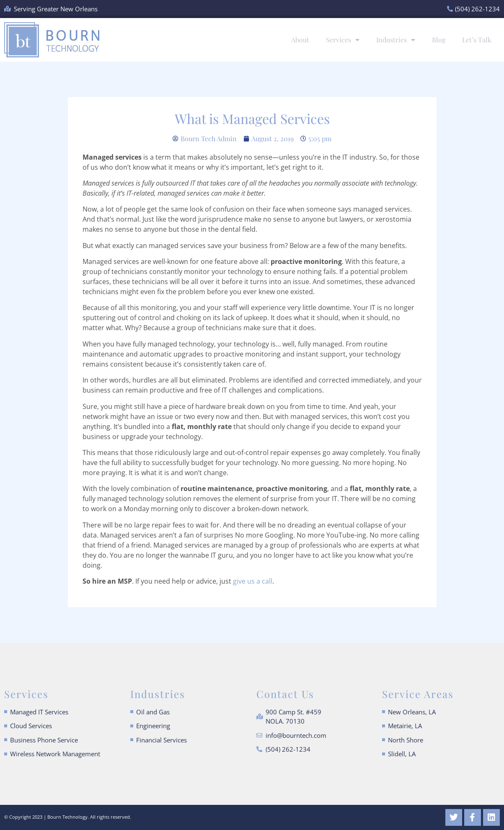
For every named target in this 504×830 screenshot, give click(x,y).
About (300, 40)
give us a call (253, 581)
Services (343, 40)
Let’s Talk (477, 40)
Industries (396, 40)
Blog (439, 40)
